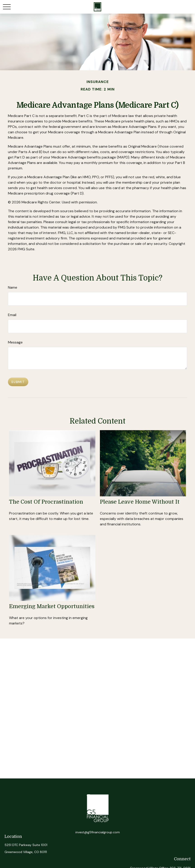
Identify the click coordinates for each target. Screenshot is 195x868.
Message (15, 342)
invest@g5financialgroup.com (98, 832)
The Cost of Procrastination (46, 502)
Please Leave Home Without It (140, 502)
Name (13, 287)
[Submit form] (18, 382)
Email (12, 315)
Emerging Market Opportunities (52, 606)
